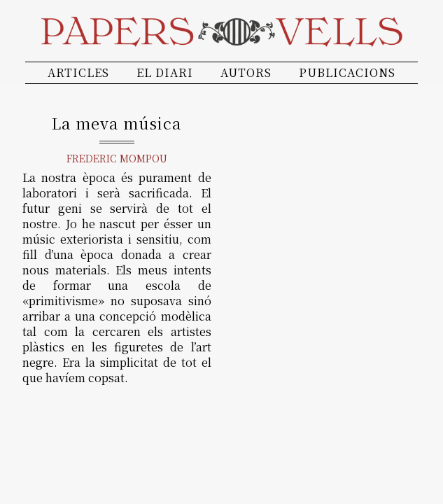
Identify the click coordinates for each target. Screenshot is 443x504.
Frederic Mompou (117, 158)
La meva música (117, 123)
